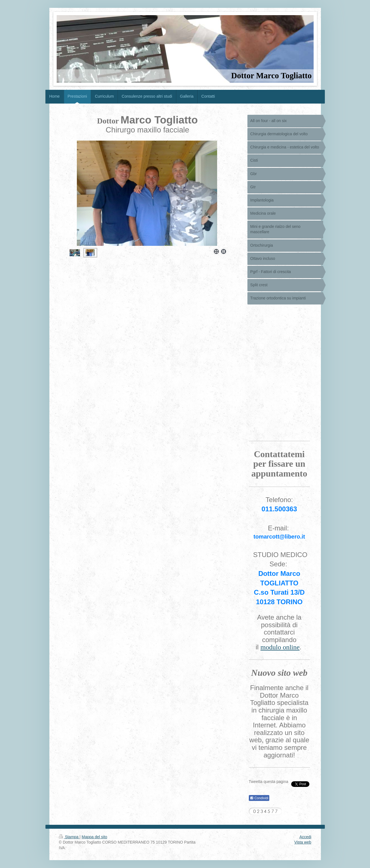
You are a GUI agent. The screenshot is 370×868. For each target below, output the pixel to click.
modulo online (280, 647)
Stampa (69, 837)
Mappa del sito (94, 837)
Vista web (303, 842)
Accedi (305, 837)
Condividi (259, 798)
